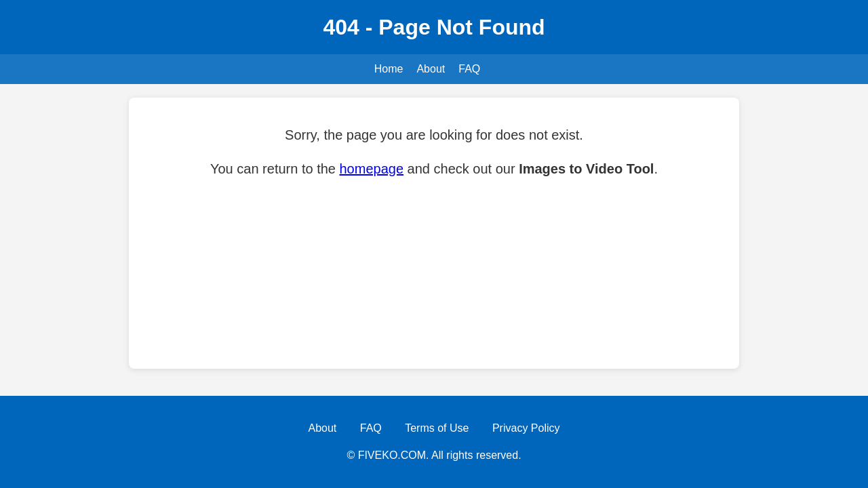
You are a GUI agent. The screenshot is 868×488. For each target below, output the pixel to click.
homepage (372, 169)
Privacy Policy (526, 428)
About (431, 69)
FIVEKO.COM (392, 455)
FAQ (469, 69)
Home (389, 69)
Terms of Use (437, 428)
